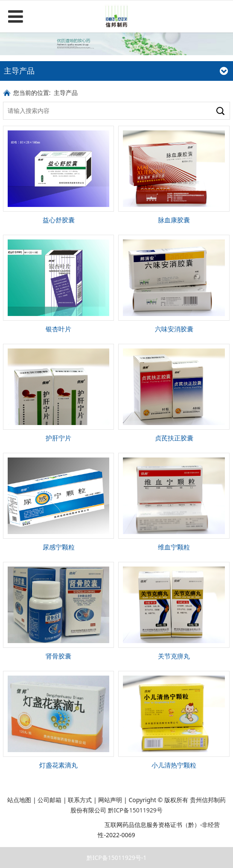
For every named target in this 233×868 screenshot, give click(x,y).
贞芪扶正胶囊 (174, 438)
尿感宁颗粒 (59, 547)
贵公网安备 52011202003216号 (56, 825)
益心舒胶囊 (59, 220)
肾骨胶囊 (58, 656)
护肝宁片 (58, 438)
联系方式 (80, 800)
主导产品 (66, 93)
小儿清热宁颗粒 (174, 765)
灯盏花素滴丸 (58, 765)
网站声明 (110, 800)
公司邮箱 (50, 800)
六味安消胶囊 (174, 329)
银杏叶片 (58, 329)
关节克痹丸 (174, 656)
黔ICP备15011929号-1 (117, 858)
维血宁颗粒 (174, 547)
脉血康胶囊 (174, 220)
